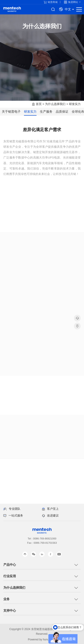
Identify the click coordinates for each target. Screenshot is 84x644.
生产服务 (46, 112)
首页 (39, 104)
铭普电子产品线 (12, 9)
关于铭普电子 (11, 112)
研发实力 (75, 104)
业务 (6, 599)
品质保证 (62, 112)
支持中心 (10, 610)
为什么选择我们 (55, 104)
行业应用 (10, 576)
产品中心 (10, 565)
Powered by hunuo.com (42, 640)
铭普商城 (51, 2)
